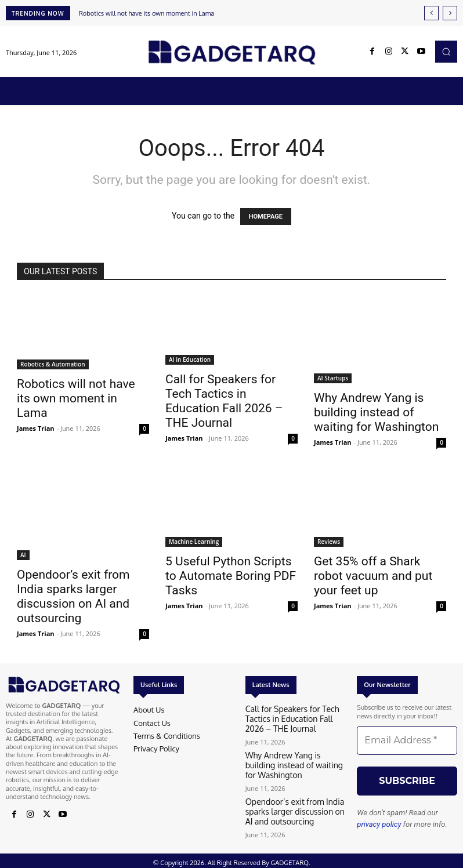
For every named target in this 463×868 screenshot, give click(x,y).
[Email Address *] (407, 740)
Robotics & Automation (53, 364)
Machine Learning (194, 542)
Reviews (329, 542)
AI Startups (333, 378)
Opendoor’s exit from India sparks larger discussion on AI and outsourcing (73, 596)
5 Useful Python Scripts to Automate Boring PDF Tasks (231, 576)
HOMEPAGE (266, 217)
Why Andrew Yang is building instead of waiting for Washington (376, 412)
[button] (446, 52)
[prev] (431, 13)
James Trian (36, 428)
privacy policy (379, 824)
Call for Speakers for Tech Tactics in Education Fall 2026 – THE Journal (224, 401)
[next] (450, 13)
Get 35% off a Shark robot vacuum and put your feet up (373, 576)
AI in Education (190, 359)
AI (23, 555)
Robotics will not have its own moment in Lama (147, 13)
